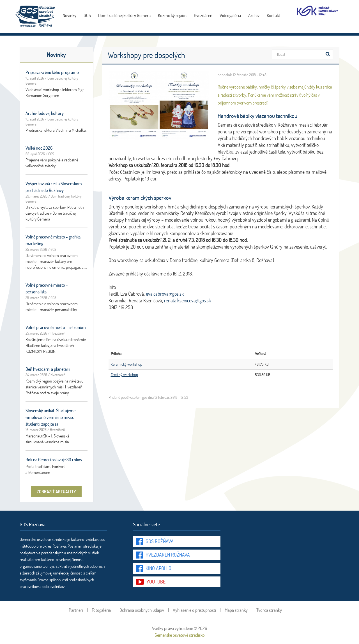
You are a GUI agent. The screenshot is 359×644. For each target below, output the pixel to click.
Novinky (69, 15)
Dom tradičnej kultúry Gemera (124, 15)
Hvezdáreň (203, 15)
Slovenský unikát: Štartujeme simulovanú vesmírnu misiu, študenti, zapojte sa (50, 417)
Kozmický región (172, 15)
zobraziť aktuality (56, 491)
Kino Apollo (158, 568)
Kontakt (273, 15)
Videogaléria (230, 15)
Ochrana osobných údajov (142, 610)
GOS (87, 15)
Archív (254, 15)
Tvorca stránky (269, 610)
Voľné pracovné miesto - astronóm (56, 327)
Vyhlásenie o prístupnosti (194, 610)
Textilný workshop (124, 375)
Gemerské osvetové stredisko (180, 635)
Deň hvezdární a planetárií (48, 369)
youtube (156, 582)
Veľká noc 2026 (39, 148)
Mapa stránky (236, 610)
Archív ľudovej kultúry (45, 113)
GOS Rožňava (160, 541)
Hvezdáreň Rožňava (168, 555)
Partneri (76, 610)
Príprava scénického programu (52, 72)
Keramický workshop (126, 364)
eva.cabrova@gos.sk (165, 294)
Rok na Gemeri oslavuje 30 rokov (54, 459)
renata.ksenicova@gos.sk (187, 300)
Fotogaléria (101, 610)
